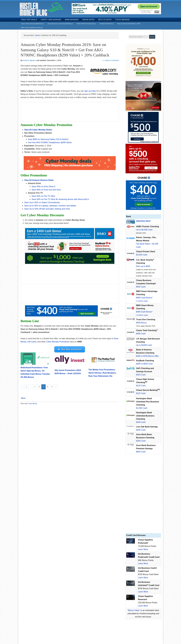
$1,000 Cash (142, 408)
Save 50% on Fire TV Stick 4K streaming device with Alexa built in (60, 199)
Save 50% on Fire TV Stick (43, 196)
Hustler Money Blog (42, 9)
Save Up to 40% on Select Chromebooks (42, 202)
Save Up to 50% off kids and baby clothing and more (47, 209)
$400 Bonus (141, 323)
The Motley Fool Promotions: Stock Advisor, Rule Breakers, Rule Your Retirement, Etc (102, 373)
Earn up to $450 (143, 266)
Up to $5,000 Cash (144, 230)
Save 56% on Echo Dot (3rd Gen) (47, 190)
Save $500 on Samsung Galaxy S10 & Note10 (48, 139)
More (23, 399)
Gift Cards (32, 342)
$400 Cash (141, 334)
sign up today (90, 91)
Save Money (33, 404)
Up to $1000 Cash (144, 345)
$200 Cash (141, 430)
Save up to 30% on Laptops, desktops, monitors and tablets (50, 206)
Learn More (143, 549)
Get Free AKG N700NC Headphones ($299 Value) (50, 142)
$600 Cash (141, 452)
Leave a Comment (112, 60)
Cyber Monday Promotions (58, 342)
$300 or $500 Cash (145, 364)
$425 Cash (141, 375)
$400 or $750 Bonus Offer (147, 356)
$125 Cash (141, 386)
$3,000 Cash (142, 255)
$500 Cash (141, 287)
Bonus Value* (134, 610)
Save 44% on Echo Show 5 (44, 187)
